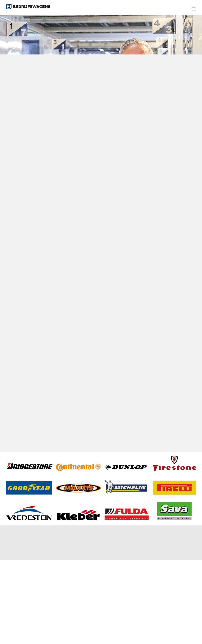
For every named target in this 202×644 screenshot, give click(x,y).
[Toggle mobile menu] (194, 9)
